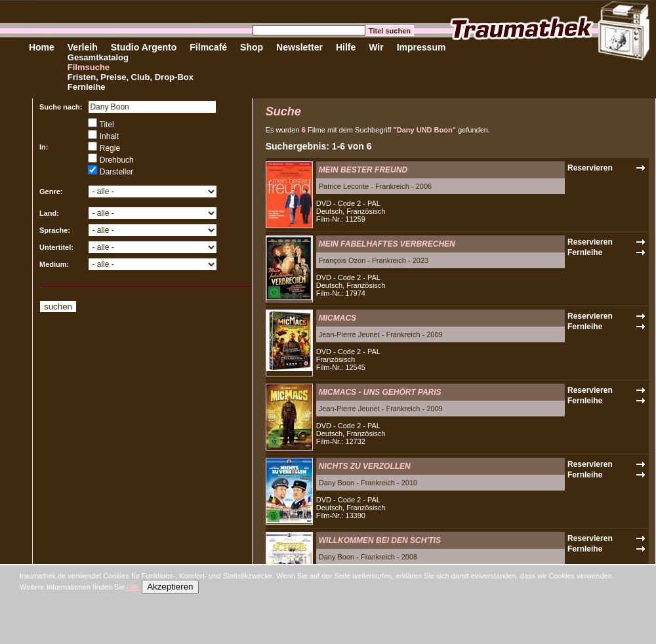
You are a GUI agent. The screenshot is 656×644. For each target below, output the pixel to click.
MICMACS (338, 318)
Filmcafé (208, 47)
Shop (252, 47)
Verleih (83, 47)
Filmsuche (89, 67)
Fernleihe (87, 87)
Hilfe (346, 47)
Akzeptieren (170, 587)
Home (42, 47)
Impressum (421, 47)
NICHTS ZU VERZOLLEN (365, 466)
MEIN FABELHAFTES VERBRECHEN (387, 244)
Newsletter (299, 47)
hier (133, 587)
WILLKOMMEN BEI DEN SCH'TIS (380, 540)
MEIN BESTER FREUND (363, 170)
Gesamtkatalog (98, 57)
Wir (376, 47)
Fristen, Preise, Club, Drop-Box (131, 77)
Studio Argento (144, 47)
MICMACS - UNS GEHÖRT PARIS (380, 392)
